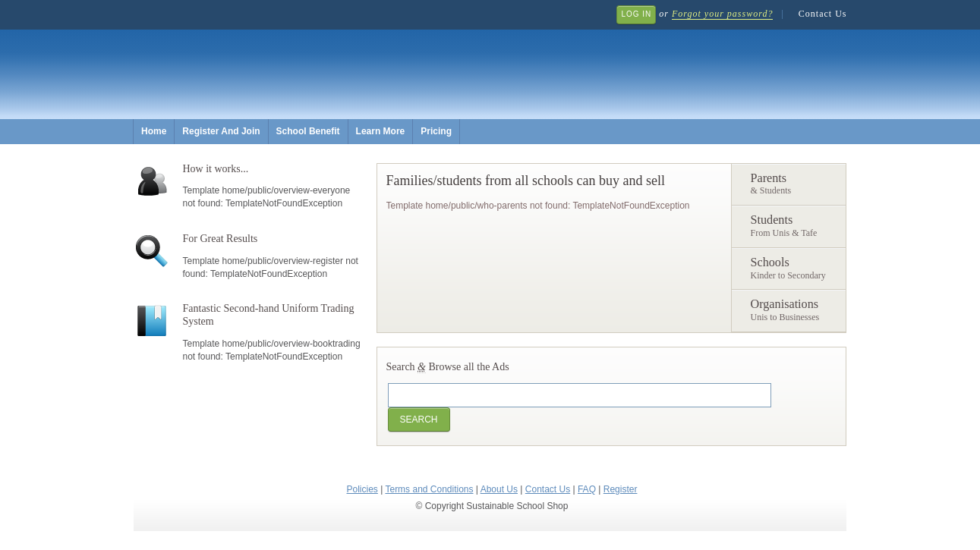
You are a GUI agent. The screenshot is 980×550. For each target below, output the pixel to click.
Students (795, 226)
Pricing (436, 131)
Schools (795, 269)
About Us (499, 489)
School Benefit (308, 131)
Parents (795, 185)
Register (621, 489)
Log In (636, 14)
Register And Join (221, 131)
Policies (362, 489)
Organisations (795, 311)
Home (154, 131)
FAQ (587, 489)
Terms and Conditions (429, 489)
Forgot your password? (722, 14)
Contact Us (823, 14)
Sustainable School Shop (381, 61)
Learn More (381, 131)
